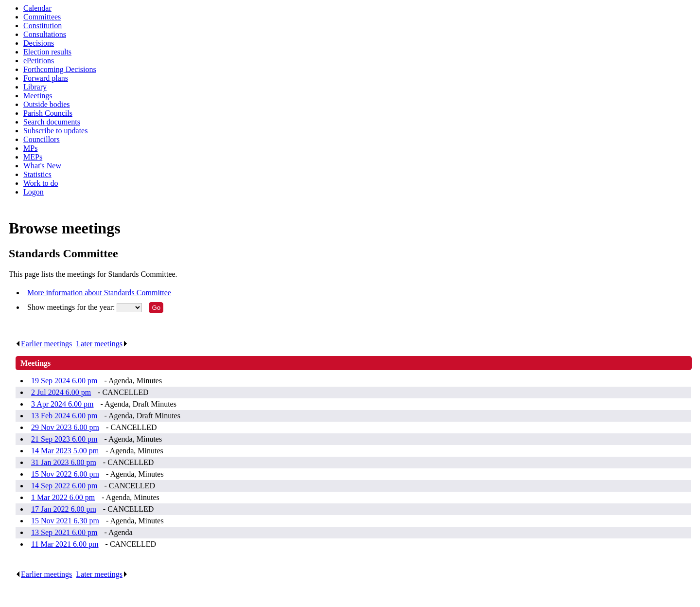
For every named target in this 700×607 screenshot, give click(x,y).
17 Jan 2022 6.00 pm (64, 509)
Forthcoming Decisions (60, 69)
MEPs (33, 157)
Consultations (45, 34)
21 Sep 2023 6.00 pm (64, 439)
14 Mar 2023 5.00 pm (65, 451)
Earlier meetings (44, 344)
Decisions (39, 43)
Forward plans (46, 78)
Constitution (43, 26)
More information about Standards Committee (99, 293)
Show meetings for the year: (72, 307)
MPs (30, 148)
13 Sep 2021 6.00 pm (64, 532)
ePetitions (39, 61)
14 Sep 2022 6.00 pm (64, 486)
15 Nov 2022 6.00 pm (65, 474)
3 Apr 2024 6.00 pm (62, 404)
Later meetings (102, 344)
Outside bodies (47, 104)
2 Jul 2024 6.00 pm (61, 392)
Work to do (41, 183)
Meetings (38, 96)
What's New (42, 166)
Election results (47, 52)
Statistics (37, 174)
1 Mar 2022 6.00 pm (63, 497)
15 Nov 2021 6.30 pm (65, 521)
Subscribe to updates (55, 131)
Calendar (37, 8)
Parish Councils (48, 113)
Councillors (42, 139)
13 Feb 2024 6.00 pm (64, 416)
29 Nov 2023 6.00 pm (65, 427)
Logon (34, 192)
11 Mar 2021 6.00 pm (65, 544)
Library (35, 87)
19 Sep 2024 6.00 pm (64, 381)
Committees (42, 17)
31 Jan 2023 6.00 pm (64, 462)
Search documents (52, 122)
